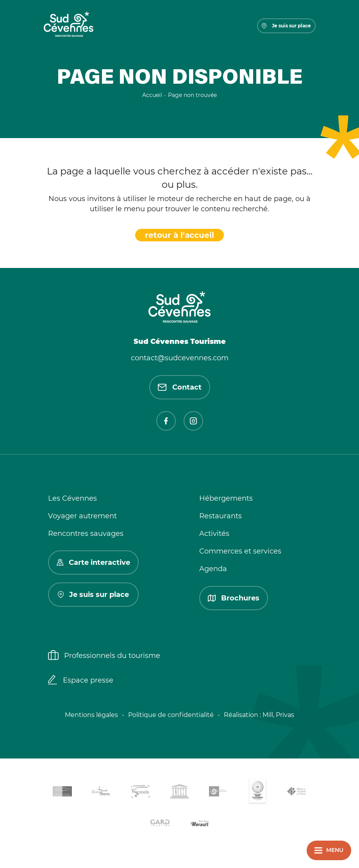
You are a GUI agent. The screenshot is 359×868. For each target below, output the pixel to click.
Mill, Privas (278, 715)
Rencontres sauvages (86, 534)
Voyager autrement (82, 516)
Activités (214, 534)
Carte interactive (93, 562)
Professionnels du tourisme (104, 656)
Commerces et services (240, 551)
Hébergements (226, 498)
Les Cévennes (72, 498)
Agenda (213, 569)
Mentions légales (91, 715)
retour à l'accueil (179, 235)
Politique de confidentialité (171, 715)
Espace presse (81, 681)
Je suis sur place (286, 26)
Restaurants (221, 516)
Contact (180, 387)
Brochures (234, 598)
